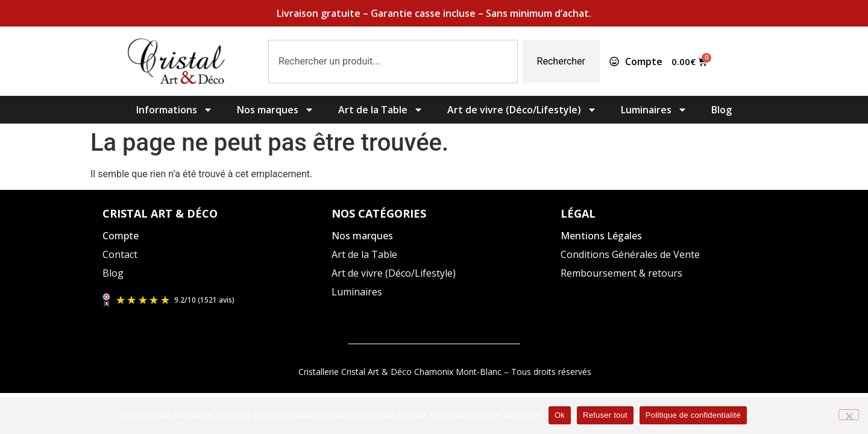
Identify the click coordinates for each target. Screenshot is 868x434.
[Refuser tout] (849, 415)
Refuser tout (605, 415)
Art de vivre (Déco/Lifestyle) (522, 110)
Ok (560, 415)
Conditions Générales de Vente (630, 254)
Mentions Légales (601, 236)
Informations (175, 110)
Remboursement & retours (621, 273)
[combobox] (393, 61)
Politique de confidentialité (693, 415)
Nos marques (275, 110)
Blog (722, 110)
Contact (120, 254)
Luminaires (654, 110)
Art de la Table (381, 110)
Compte (121, 236)
